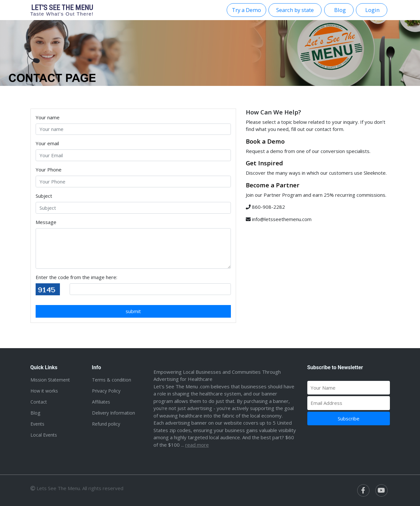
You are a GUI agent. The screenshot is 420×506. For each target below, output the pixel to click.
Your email (47, 143)
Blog (35, 413)
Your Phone (49, 170)
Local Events (44, 435)
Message (46, 222)
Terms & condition (112, 380)
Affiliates (101, 402)
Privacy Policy (106, 391)
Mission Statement (50, 380)
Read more (197, 445)
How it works (44, 391)
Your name (48, 117)
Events (37, 424)
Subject (44, 196)
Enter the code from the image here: (76, 277)
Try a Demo (246, 10)
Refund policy (106, 424)
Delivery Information (114, 413)
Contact (39, 402)
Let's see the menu (62, 10)
